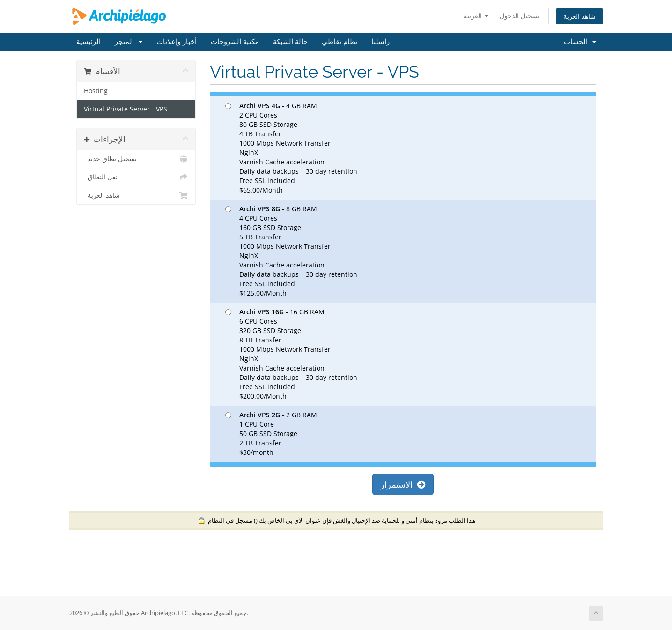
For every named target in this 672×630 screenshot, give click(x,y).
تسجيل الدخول (520, 16)
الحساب (580, 42)
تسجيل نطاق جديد (136, 159)
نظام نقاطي (340, 42)
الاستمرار (403, 484)
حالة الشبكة (290, 42)
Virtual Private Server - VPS (126, 109)
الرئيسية (89, 42)
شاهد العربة (580, 16)
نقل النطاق (136, 177)
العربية (476, 16)
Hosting (96, 91)
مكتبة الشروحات (235, 42)
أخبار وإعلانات (177, 42)
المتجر (129, 42)
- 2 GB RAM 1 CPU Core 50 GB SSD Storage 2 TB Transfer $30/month (271, 434)
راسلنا (380, 42)
